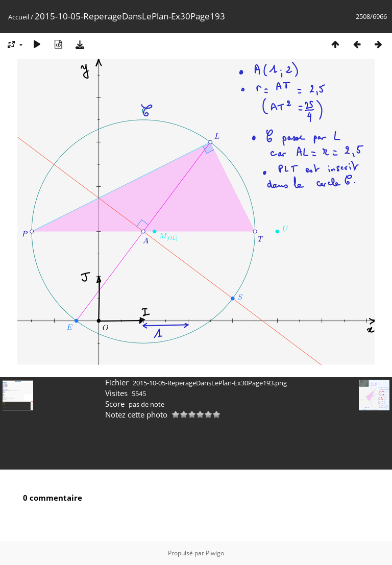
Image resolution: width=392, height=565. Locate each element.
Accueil (19, 17)
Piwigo (215, 553)
